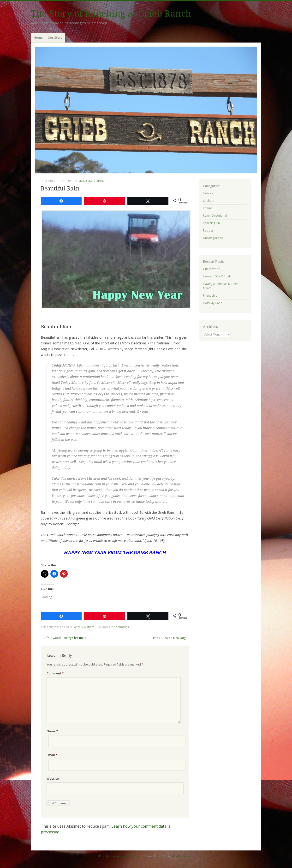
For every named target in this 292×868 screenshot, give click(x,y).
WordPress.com (182, 856)
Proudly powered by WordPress (120, 856)
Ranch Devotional (84, 627)
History (208, 193)
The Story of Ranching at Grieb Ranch (111, 14)
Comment (55, 673)
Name (52, 731)
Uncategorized (213, 238)
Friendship (210, 296)
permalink (122, 627)
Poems (208, 208)
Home (38, 37)
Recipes (208, 230)
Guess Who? (211, 269)
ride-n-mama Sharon (89, 181)
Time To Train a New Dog (170, 638)
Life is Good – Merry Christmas (63, 638)
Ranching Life (212, 223)
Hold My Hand (213, 303)
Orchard (209, 201)
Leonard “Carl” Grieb (217, 276)
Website (53, 778)
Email (52, 755)
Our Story (55, 37)
